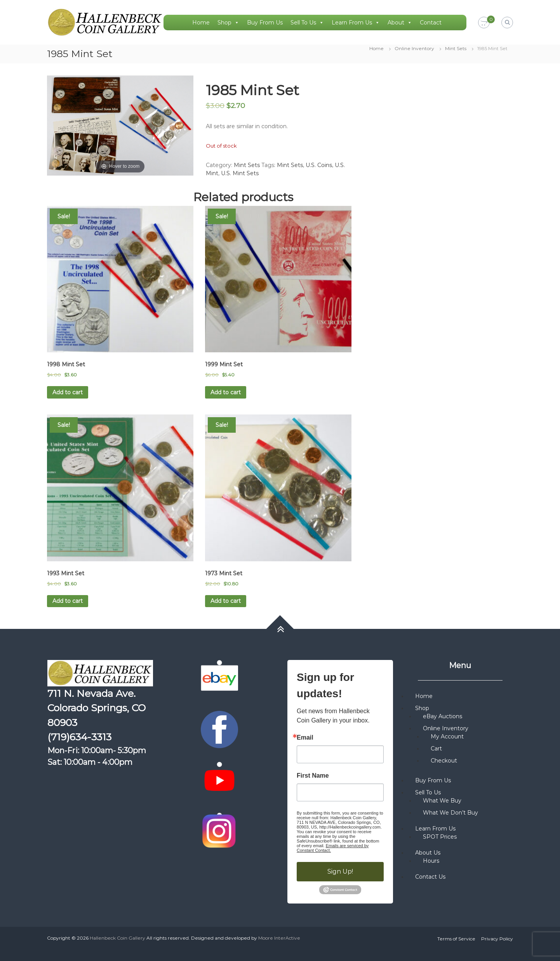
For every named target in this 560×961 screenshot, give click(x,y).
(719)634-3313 (79, 737)
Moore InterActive (279, 938)
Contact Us (430, 877)
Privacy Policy (497, 939)
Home (201, 23)
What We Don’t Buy (450, 813)
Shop (228, 23)
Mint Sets (456, 48)
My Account (447, 736)
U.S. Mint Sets (240, 173)
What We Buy (442, 801)
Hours (431, 861)
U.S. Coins (319, 165)
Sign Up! (340, 871)
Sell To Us (307, 23)
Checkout (444, 761)
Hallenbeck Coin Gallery (117, 938)
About (400, 23)
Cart (436, 749)
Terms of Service (456, 939)
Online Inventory (414, 48)
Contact (431, 23)
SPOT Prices (440, 837)
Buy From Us (265, 23)
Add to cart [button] (68, 392)
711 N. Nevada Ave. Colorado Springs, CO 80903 (97, 708)
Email (305, 738)
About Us (428, 853)
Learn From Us (356, 23)
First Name (313, 776)
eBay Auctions (443, 716)
